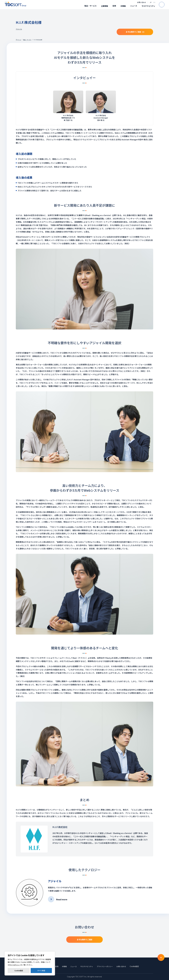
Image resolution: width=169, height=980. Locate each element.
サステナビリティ (148, 6)
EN (154, 2)
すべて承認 (41, 971)
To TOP (161, 957)
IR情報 (123, 6)
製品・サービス (91, 6)
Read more (62, 899)
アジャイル (19, 29)
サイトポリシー (15, 965)
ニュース (134, 6)
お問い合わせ (142, 2)
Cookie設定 (19, 971)
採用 (114, 6)
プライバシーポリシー (106, 966)
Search (164, 5)
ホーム (19, 40)
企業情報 (105, 6)
